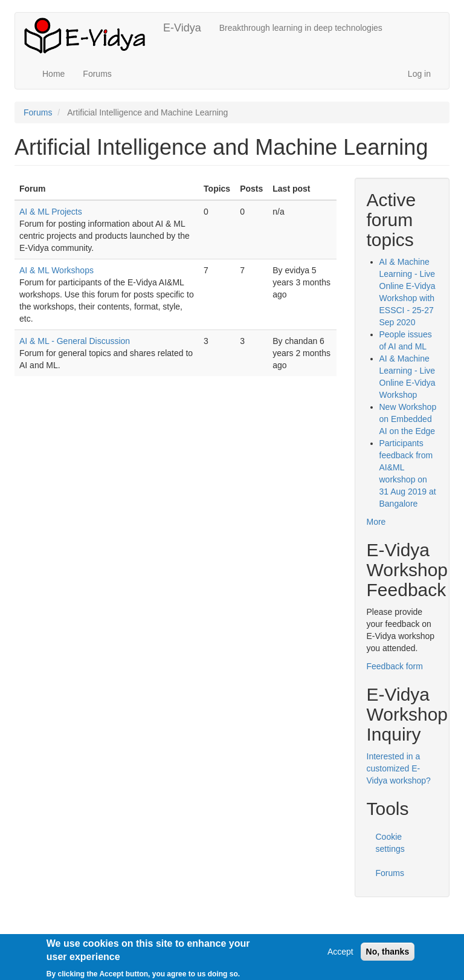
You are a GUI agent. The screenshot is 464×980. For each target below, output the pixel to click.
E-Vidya (182, 28)
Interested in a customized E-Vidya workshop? (399, 768)
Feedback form (395, 666)
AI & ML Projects (51, 212)
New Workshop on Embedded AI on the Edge (408, 419)
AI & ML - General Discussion (75, 341)
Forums (97, 74)
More (376, 522)
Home (53, 74)
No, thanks (388, 955)
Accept (340, 955)
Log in (419, 74)
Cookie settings (390, 843)
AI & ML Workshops (56, 270)
